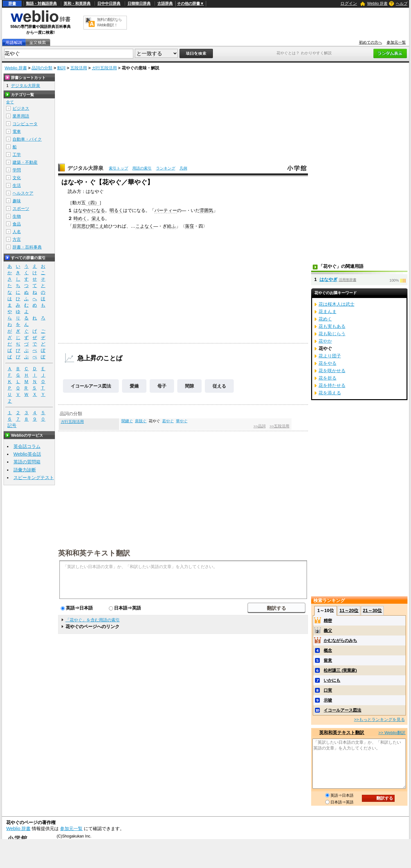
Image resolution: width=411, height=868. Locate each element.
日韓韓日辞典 (139, 4)
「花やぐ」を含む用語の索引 (93, 620)
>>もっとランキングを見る (379, 719)
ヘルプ (402, 4)
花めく (325, 319)
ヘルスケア (23, 193)
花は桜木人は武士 (337, 304)
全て (10, 102)
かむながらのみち (340, 640)
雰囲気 (206, 210)
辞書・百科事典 (27, 247)
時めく (80, 218)
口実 (328, 690)
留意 (328, 660)
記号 (12, 426)
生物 (17, 216)
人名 (17, 232)
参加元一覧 (396, 42)
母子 (162, 386)
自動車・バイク (27, 139)
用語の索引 (142, 168)
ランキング (166, 168)
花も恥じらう (332, 334)
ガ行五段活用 (104, 68)
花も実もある (332, 326)
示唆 (328, 700)
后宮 (77, 226)
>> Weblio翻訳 (392, 733)
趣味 (17, 201)
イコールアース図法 (91, 386)
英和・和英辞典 (77, 4)
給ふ (171, 226)
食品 (17, 224)
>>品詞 (259, 426)
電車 (17, 132)
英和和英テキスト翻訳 (94, 553)
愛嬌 (134, 386)
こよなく (144, 226)
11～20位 (349, 610)
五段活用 (79, 68)
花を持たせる (332, 385)
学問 (17, 170)
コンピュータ (25, 124)
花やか (325, 341)
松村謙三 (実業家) (340, 670)
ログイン (349, 3)
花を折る (328, 378)
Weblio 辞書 (377, 4)
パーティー (166, 210)
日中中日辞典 (109, 4)
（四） (92, 203)
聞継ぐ (127, 421)
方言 (17, 239)
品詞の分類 (42, 68)
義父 (328, 631)
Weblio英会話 (27, 454)
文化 (17, 178)
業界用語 (21, 116)
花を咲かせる (332, 371)
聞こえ (97, 226)
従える (219, 386)
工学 (17, 155)
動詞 (61, 68)
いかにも (332, 680)
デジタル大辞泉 (85, 168)
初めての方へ (371, 42)
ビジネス (21, 108)
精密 (328, 621)
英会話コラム (27, 446)
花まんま (328, 311)
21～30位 (372, 610)
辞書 (12, 4)
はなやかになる (89, 210)
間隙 (189, 386)
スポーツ (21, 209)
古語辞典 (165, 4)
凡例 (183, 168)
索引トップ (118, 168)
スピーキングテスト (34, 478)
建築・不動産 (25, 162)
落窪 (189, 226)
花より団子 (330, 356)
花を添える (330, 393)
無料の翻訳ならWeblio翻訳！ (109, 22)
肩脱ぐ (141, 421)
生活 (17, 185)
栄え (96, 218)
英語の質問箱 (27, 462)
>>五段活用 (280, 426)
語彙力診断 (25, 470)
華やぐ (182, 421)
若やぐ (168, 421)
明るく (116, 210)
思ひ (86, 226)
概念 (328, 650)
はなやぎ (328, 279)
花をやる (328, 363)
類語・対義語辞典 (41, 4)
